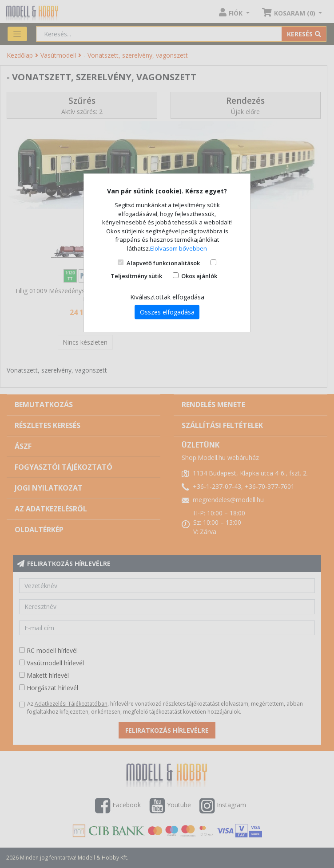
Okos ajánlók (199, 276)
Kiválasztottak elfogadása (167, 297)
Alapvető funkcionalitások (163, 263)
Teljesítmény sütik (136, 276)
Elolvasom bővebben (179, 248)
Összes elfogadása (167, 312)
